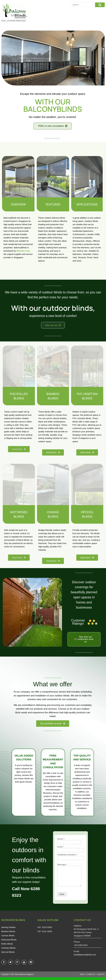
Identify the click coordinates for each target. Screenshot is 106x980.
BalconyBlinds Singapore (24, 977)
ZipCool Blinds (8, 955)
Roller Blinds (7, 946)
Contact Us (91, 977)
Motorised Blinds (9, 942)
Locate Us (101, 977)
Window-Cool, (23, 251)
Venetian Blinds (8, 951)
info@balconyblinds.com (85, 957)
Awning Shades (8, 930)
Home (82, 977)
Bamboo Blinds (8, 934)
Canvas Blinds (8, 938)
